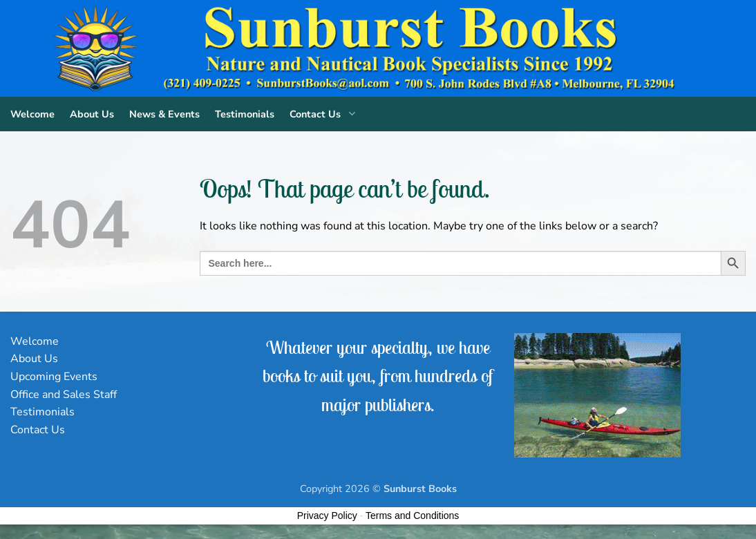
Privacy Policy (327, 516)
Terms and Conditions (412, 516)
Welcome (32, 114)
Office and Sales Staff (64, 395)
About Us (92, 114)
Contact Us (325, 114)
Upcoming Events (54, 377)
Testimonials (245, 114)
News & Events (164, 114)
